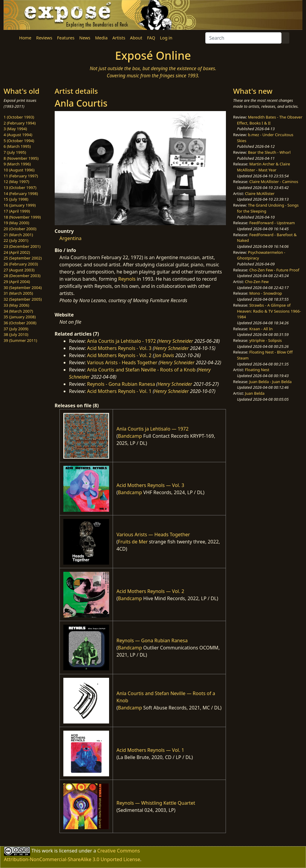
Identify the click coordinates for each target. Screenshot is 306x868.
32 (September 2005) (23, 299)
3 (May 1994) (15, 129)
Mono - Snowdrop (266, 293)
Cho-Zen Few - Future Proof (274, 270)
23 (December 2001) (22, 246)
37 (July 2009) (16, 329)
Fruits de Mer (133, 542)
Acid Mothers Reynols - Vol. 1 (119, 391)
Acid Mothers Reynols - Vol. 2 (119, 355)
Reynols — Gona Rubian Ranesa (152, 640)
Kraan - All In (261, 329)
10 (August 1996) (19, 170)
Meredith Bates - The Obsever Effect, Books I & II (270, 120)
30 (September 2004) (23, 288)
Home (25, 38)
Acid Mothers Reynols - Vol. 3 (119, 348)
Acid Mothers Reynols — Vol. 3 (150, 485)
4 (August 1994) (18, 135)
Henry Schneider (176, 341)
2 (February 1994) (20, 123)
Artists (119, 38)
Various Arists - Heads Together (122, 362)
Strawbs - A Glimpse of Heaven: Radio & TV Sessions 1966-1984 (269, 311)
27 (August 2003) (19, 270)
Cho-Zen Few (257, 282)
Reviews (44, 38)
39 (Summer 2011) (20, 340)
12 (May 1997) (16, 182)
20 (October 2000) (20, 229)
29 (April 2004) (17, 282)
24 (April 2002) (17, 252)
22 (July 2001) (16, 240)
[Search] (243, 38)
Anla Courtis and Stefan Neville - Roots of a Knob (141, 370)
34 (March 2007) (18, 311)
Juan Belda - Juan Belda (270, 382)
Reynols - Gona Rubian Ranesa (121, 384)
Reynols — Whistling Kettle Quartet (156, 803)
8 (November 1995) (21, 158)
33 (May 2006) (16, 305)
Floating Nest (257, 370)
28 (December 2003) (22, 276)
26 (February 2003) (21, 264)
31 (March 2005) (18, 293)
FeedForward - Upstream (272, 223)
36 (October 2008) (20, 323)
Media (101, 38)
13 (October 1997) (20, 188)
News (85, 38)
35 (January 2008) (20, 317)
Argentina (71, 238)
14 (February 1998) (21, 193)
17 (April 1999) (17, 211)
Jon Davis (164, 355)
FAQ (151, 38)
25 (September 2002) (23, 258)
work (47, 850)
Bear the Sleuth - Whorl (269, 152)
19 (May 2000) (16, 223)
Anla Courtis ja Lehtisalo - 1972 (121, 341)
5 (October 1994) (19, 141)
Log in (166, 38)
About (136, 38)
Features (66, 38)
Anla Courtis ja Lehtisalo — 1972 (153, 429)
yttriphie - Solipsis (266, 340)
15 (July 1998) (16, 199)
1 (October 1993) (19, 117)
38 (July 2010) (16, 334)
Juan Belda (255, 393)
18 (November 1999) (22, 217)
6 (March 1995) (17, 146)
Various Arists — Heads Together (153, 534)
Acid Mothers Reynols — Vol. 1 (150, 750)
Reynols (127, 279)
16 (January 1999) (20, 205)
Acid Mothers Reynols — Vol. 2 (150, 591)
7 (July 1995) (15, 152)
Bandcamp (130, 436)
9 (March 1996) (17, 164)
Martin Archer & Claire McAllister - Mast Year (264, 167)
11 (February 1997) (21, 176)
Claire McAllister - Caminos (274, 182)
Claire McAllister (260, 193)
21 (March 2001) (18, 235)
